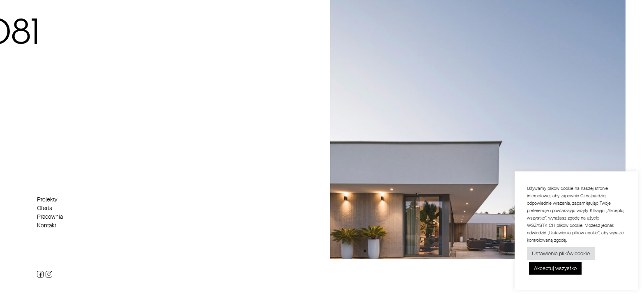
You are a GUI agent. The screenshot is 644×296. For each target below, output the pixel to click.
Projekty (47, 199)
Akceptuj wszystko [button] (555, 268)
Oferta (45, 208)
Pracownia (50, 217)
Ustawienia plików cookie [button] (561, 253)
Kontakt (47, 225)
